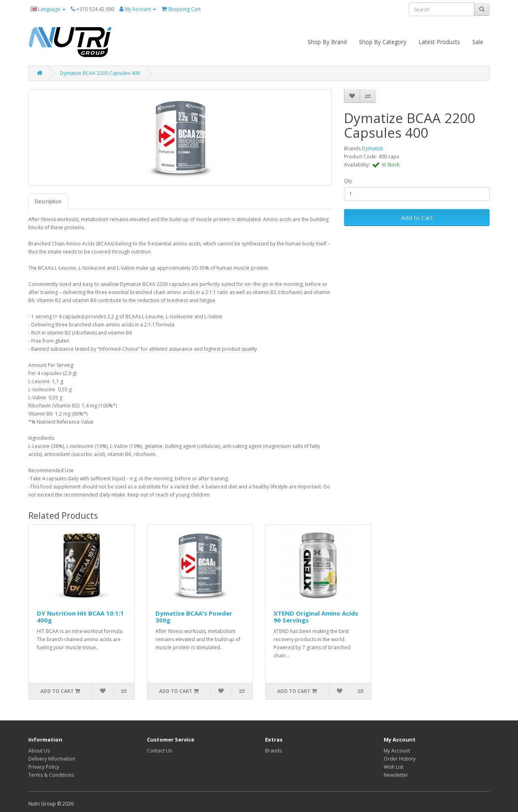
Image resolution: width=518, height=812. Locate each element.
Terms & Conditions (51, 775)
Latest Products (439, 42)
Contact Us (159, 751)
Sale (478, 42)
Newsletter (396, 775)
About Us (39, 751)
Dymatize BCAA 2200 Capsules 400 (100, 73)
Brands (273, 751)
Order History (400, 759)
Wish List (394, 767)
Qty (348, 181)
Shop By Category (383, 42)
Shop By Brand (327, 42)
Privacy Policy (44, 767)
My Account (397, 751)
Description (48, 201)
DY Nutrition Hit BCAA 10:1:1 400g (80, 617)
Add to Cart (417, 217)
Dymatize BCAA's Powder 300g (194, 617)
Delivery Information (52, 759)
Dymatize (373, 148)
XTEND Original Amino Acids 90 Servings (316, 617)
